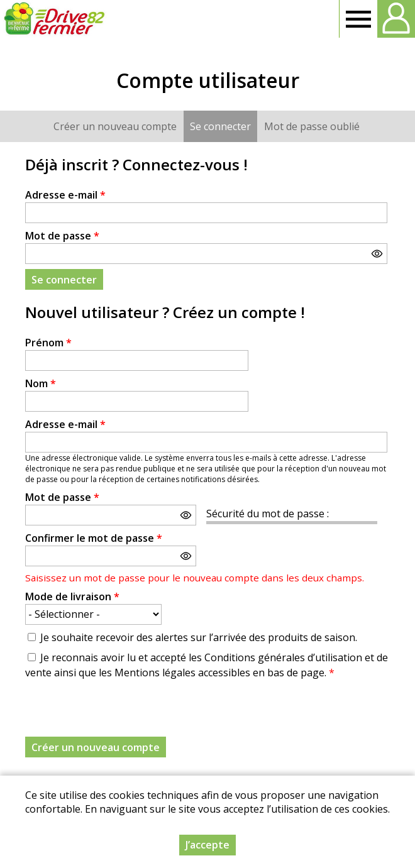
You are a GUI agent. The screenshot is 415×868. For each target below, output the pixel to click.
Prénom (48, 343)
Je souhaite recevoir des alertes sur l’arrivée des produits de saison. (199, 637)
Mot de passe (62, 236)
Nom (41, 383)
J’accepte (207, 845)
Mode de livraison (72, 596)
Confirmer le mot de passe (94, 538)
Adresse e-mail (65, 195)
